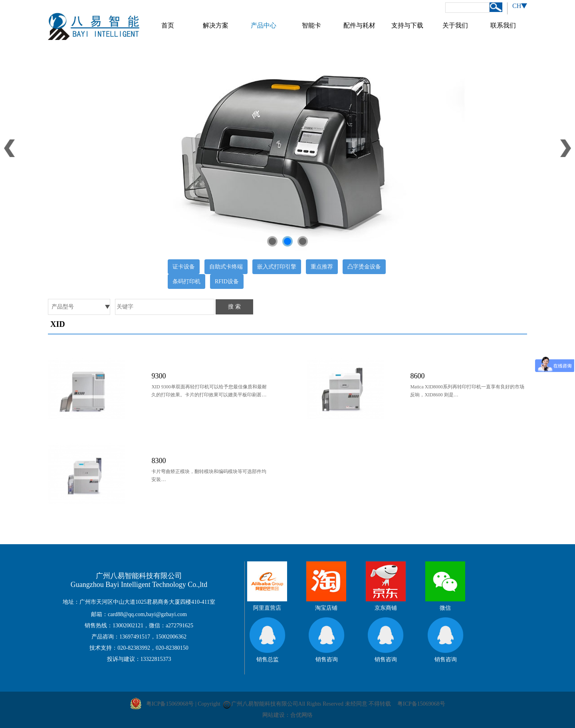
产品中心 (264, 25)
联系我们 (503, 25)
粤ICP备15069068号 (421, 704)
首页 (168, 25)
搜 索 (234, 307)
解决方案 (216, 25)
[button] (272, 241)
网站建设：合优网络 (287, 715)
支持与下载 (407, 25)
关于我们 (455, 25)
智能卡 (311, 25)
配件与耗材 (359, 25)
